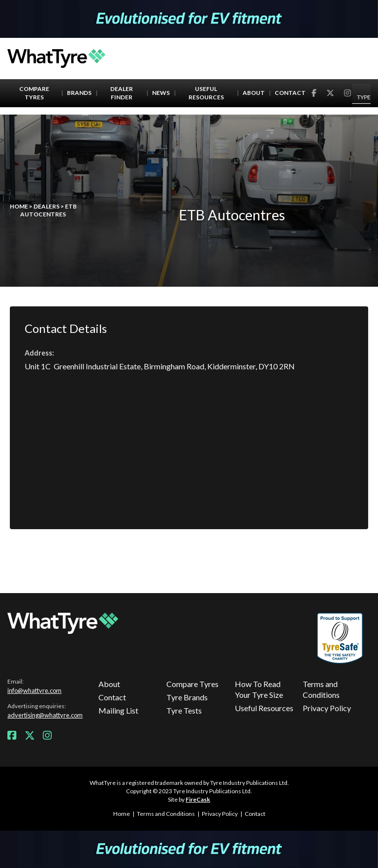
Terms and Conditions (321, 689)
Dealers (47, 206)
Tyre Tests (184, 710)
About (254, 93)
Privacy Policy (327, 708)
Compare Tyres (34, 93)
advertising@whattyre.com (45, 715)
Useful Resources (206, 93)
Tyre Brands (187, 697)
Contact (290, 93)
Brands (79, 93)
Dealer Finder (122, 93)
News (161, 93)
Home (19, 206)
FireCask (198, 799)
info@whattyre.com (34, 690)
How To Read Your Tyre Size (259, 689)
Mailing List (118, 710)
